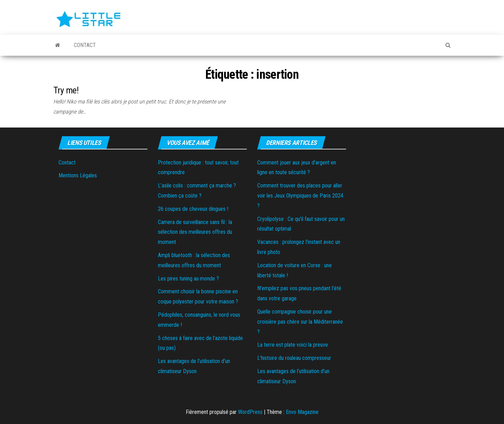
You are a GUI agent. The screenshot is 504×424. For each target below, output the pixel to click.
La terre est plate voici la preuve (293, 345)
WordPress (250, 412)
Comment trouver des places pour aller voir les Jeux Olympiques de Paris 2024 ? (300, 196)
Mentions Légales (78, 175)
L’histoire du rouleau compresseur (294, 358)
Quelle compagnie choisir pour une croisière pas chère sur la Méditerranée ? (300, 322)
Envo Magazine (302, 412)
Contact (84, 45)
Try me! (66, 90)
